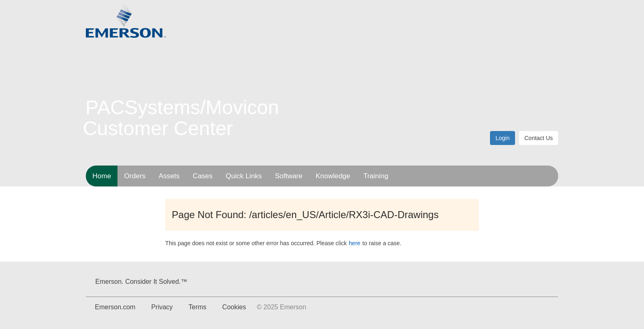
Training (376, 176)
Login (502, 138)
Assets (169, 176)
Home (102, 176)
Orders (135, 176)
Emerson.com (115, 307)
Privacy (162, 307)
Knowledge (333, 176)
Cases (202, 176)
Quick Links (244, 176)
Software (289, 176)
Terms (198, 307)
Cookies (234, 307)
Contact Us (539, 138)
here (354, 243)
